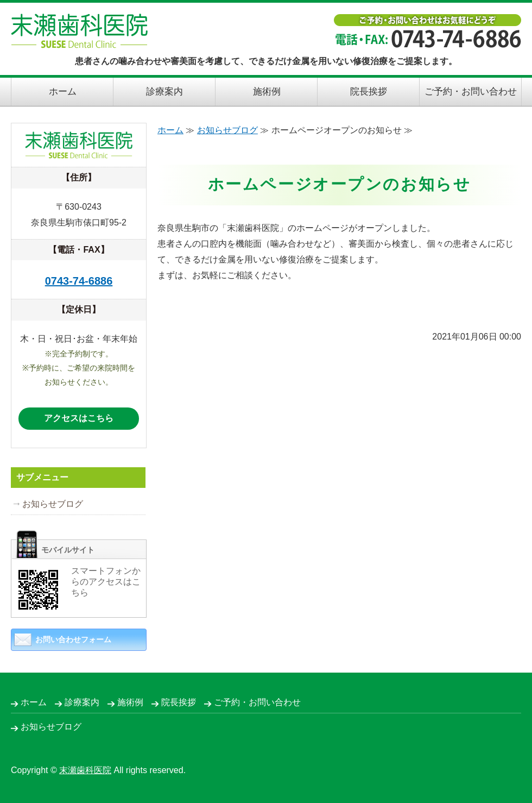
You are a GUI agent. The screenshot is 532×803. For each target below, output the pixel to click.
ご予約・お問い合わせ (471, 92)
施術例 (267, 92)
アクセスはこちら (79, 418)
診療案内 (164, 92)
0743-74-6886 (79, 281)
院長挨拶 (369, 92)
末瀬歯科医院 (85, 770)
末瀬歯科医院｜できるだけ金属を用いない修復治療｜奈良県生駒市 (79, 31)
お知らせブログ (227, 130)
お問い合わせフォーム (73, 639)
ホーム (63, 92)
